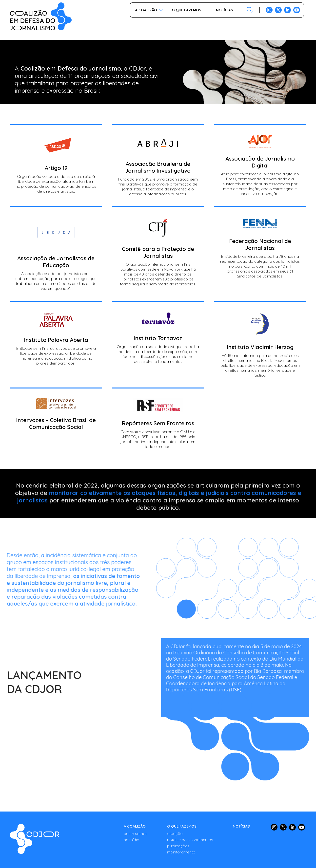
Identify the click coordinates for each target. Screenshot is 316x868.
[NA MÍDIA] (136, 840)
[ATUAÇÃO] (190, 833)
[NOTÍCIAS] (241, 826)
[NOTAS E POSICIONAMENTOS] (190, 840)
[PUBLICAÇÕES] (190, 846)
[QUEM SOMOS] (136, 833)
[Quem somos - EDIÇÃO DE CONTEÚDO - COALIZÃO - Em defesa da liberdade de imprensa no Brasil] (35, 839)
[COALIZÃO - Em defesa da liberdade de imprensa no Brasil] (41, 16)
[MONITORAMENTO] (190, 852)
